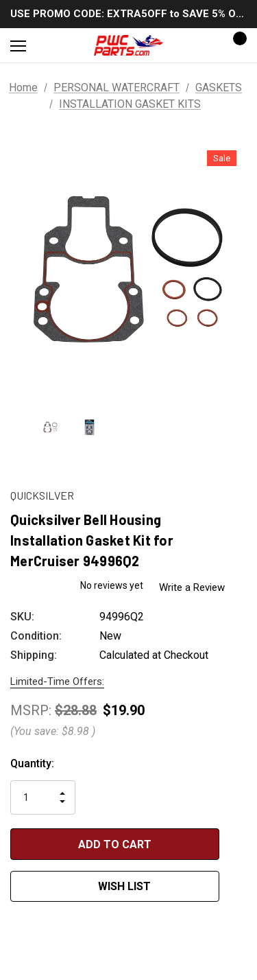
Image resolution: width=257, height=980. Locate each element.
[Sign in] (196, 46)
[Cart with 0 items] (236, 45)
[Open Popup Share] (240, 863)
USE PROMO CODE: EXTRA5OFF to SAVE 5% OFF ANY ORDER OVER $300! (128, 14)
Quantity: (32, 762)
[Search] (54, 45)
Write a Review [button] (196, 586)
